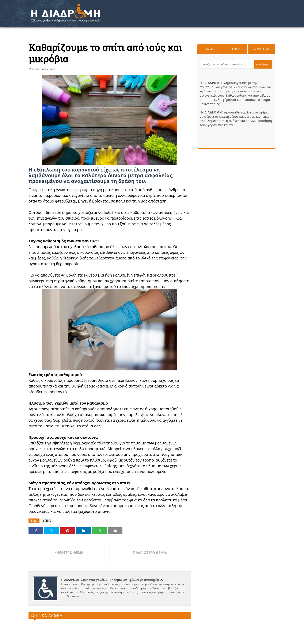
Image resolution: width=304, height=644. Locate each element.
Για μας (210, 49)
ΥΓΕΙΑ (47, 520)
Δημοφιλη (262, 49)
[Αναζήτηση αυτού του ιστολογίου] (228, 64)
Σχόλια (235, 49)
